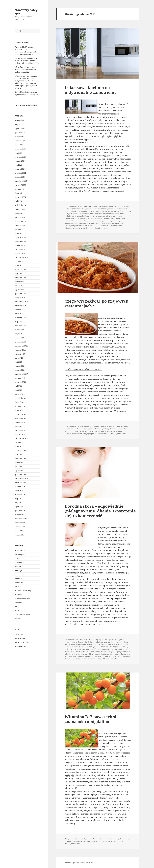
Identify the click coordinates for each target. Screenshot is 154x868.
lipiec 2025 (19, 145)
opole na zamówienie (88, 218)
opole (77, 218)
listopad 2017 (20, 434)
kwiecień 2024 (20, 205)
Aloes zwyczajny (97, 640)
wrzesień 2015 (20, 523)
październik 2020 (21, 346)
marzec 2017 (20, 462)
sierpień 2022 (20, 261)
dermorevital (83, 642)
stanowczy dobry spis (26, 12)
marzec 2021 (20, 330)
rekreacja (19, 595)
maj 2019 (18, 386)
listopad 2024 (20, 177)
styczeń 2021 (20, 338)
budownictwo (20, 563)
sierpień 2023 (20, 229)
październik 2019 (21, 374)
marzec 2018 (20, 422)
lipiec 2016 (19, 491)
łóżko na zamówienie (81, 214)
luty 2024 (18, 213)
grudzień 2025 (20, 133)
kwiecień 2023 (20, 241)
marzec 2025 (20, 161)
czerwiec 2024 (20, 197)
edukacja (18, 571)
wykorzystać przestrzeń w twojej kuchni (80, 226)
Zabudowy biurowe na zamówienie (109, 226)
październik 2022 (21, 257)
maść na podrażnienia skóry (105, 647)
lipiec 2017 (19, 446)
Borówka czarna (71, 642)
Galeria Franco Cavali (78, 209)
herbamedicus (89, 644)
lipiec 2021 (19, 314)
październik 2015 (21, 519)
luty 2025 (18, 165)
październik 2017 (21, 438)
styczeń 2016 (20, 507)
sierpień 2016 (20, 487)
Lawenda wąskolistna (109, 644)
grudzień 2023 (20, 221)
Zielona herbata (96, 659)
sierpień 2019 (20, 378)
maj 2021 (18, 322)
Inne (17, 575)
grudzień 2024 (20, 173)
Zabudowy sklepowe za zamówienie (78, 228)
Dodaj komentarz (102, 228)
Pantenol (105, 654)
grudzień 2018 (20, 398)
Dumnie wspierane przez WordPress (79, 863)
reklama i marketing (23, 591)
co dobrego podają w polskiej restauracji (83, 369)
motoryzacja (20, 583)
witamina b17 (119, 841)
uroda (17, 607)
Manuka (75, 647)
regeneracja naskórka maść (120, 654)
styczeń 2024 (20, 217)
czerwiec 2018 (20, 414)
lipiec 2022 (19, 265)
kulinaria (18, 579)
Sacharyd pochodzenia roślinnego (108, 656)
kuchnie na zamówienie (117, 211)
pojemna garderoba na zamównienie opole (113, 218)
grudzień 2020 (20, 342)
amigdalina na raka (111, 839)
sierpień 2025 (20, 141)
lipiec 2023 (19, 233)
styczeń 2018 (20, 430)
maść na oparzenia (86, 647)
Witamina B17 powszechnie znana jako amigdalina (92, 719)
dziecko (18, 567)
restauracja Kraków (76, 431)
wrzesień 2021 (20, 306)
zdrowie (18, 619)
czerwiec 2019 (20, 382)
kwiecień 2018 (20, 418)
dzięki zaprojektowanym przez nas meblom (107, 206)
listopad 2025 (20, 137)
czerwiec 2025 (20, 149)
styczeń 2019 (20, 394)
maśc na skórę (122, 647)
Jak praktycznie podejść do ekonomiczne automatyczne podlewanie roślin (26, 70)
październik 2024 (21, 181)
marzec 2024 (20, 209)
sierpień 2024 (20, 189)
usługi (17, 611)
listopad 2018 (20, 402)
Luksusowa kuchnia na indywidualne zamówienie (91, 90)
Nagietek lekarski (94, 652)
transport (19, 603)
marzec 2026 (20, 121)
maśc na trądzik (71, 649)
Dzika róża (92, 642)
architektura (20, 550)
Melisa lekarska (81, 652)
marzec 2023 (20, 245)
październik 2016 (21, 479)
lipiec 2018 (19, 410)
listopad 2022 (20, 253)
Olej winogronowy (81, 654)
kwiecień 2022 (20, 278)
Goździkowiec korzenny (74, 644)
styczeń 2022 (20, 290)
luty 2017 (18, 467)
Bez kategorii (20, 554)
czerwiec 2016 (20, 495)
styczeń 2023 (20, 249)
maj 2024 (18, 201)
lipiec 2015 (19, 531)
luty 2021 (18, 334)
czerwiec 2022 (20, 269)
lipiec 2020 (19, 358)
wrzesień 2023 (20, 225)
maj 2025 (18, 153)
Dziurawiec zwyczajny (105, 642)
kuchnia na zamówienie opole (81, 211)
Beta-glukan (120, 640)
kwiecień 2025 (20, 157)
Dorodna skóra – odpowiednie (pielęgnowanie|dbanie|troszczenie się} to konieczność (100, 511)
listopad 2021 (20, 298)
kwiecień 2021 (20, 326)
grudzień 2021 (20, 294)
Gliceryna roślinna (121, 642)
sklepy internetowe (22, 599)
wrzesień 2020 (20, 350)
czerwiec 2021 (20, 318)
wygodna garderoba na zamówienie (109, 223)
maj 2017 (18, 454)
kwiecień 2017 (20, 458)
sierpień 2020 (20, 354)
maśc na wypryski (84, 649)
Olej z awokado (95, 654)
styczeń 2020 (20, 370)
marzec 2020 (20, 366)
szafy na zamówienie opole (85, 223)
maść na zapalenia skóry (101, 649)
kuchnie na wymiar (100, 211)
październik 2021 (21, 302)
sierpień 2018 (20, 406)
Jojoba (97, 644)
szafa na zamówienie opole (92, 221)
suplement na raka (106, 841)
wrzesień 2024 (20, 185)
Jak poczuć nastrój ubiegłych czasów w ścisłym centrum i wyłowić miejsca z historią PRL (27, 61)
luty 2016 (18, 503)
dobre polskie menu (111, 429)
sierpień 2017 (20, 442)
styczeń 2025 (20, 169)
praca (17, 587)
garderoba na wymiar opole (97, 209)
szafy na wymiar (109, 221)
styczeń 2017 (20, 471)
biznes (17, 558)
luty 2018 (18, 426)
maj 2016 (18, 499)
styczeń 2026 (20, 129)
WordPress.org (21, 646)
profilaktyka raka (92, 841)
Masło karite (69, 652)
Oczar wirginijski (108, 652)
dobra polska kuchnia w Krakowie (90, 429)
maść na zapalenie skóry (120, 649)
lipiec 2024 (19, 193)
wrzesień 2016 (20, 483)
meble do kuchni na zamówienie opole (104, 214)
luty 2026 (18, 125)
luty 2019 (18, 390)
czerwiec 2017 (20, 450)
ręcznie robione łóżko (73, 221)
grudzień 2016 (20, 475)
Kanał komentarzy (22, 642)
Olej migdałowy (121, 652)
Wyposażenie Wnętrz (23, 615)
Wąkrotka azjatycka (81, 659)
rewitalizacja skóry (72, 656)
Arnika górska (109, 640)
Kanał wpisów (20, 638)
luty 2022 (18, 286)
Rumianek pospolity (87, 656)
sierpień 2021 (20, 310)
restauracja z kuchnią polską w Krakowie (100, 431)
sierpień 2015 (20, 527)
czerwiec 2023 (20, 237)
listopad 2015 (20, 515)
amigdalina (99, 839)
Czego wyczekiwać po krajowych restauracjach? (97, 303)
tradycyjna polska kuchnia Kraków (96, 434)
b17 (120, 839)
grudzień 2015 (20, 511)
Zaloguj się (19, 634)
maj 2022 (18, 274)
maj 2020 (18, 362)
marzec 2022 (20, 282)
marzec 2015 (20, 535)
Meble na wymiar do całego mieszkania (99, 216)
